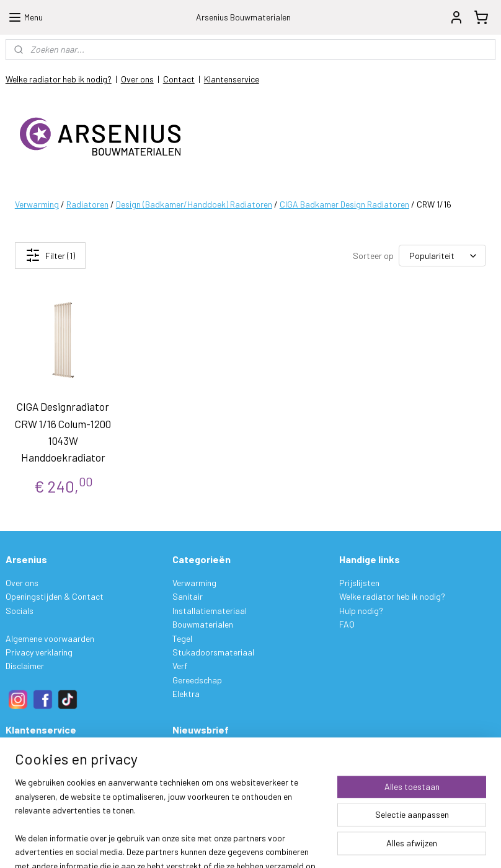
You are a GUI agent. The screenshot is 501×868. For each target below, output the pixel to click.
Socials (20, 611)
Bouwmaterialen (203, 624)
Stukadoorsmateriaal (213, 652)
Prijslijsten (359, 583)
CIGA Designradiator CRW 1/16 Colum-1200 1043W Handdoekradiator (63, 432)
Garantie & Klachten (43, 795)
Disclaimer (25, 666)
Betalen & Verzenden (44, 767)
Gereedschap (197, 680)
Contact (179, 79)
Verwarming (37, 204)
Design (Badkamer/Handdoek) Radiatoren (194, 204)
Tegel (182, 638)
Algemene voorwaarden (50, 638)
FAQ (347, 624)
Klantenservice (232, 79)
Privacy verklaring (39, 652)
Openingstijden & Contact (55, 596)
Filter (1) (50, 255)
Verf (180, 666)
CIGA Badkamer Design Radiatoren (344, 204)
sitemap (308, 845)
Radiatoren (87, 204)
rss (327, 845)
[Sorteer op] (442, 256)
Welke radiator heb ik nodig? (59, 79)
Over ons (137, 79)
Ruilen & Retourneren (44, 781)
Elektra (186, 694)
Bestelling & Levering (45, 753)
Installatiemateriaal (210, 611)
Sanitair (188, 596)
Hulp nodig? (361, 611)
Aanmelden (203, 782)
